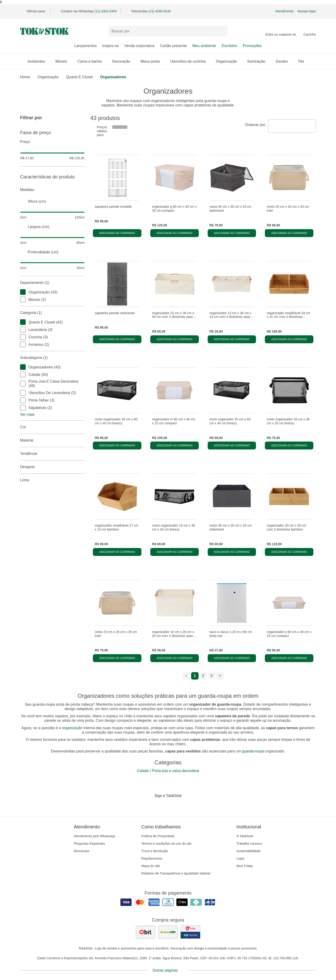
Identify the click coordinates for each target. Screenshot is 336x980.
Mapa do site (150, 866)
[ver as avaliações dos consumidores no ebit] (146, 932)
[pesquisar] (222, 31)
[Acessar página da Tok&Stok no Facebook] (148, 805)
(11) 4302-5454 (106, 11)
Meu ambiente (204, 46)
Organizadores (113, 77)
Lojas (240, 858)
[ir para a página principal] (44, 31)
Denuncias (81, 851)
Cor (52, 427)
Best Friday (245, 866)
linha (52, 480)
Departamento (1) (52, 283)
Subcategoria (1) (52, 358)
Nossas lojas (307, 11)
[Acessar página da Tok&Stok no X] (188, 805)
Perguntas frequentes (89, 844)
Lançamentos (85, 46)
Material (52, 440)
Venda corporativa (139, 46)
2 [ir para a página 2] (203, 676)
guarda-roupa (253, 751)
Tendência (52, 454)
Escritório (229, 46)
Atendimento (285, 11)
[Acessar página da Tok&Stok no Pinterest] (175, 805)
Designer (52, 467)
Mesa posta (152, 61)
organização (72, 728)
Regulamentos (152, 858)
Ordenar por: (256, 125)
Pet (303, 61)
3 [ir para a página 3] (212, 676)
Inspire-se (111, 46)
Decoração (124, 61)
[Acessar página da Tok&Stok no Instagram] (161, 805)
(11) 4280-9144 (160, 11)
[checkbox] (23, 292)
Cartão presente (173, 46)
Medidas (52, 190)
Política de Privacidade (158, 836)
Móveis (64, 61)
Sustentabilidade (248, 851)
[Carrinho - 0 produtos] (310, 31)
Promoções (252, 46)
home (25, 77)
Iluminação (259, 61)
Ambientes (39, 61)
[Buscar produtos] (168, 31)
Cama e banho (92, 61)
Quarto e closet (79, 77)
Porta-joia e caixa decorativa (175, 771)
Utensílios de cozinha (190, 61)
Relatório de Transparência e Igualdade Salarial (176, 873)
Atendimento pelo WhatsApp (94, 836)
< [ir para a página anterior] (186, 676)
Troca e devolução (155, 851)
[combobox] (292, 126)
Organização (229, 61)
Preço (52, 142)
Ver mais (27, 414)
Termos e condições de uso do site (166, 844)
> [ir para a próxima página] (220, 676)
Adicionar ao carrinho (117, 233)
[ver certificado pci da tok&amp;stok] (190, 932)
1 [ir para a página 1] (195, 676)
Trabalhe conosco (249, 844)
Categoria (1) (52, 313)
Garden (284, 61)
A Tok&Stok (245, 836)
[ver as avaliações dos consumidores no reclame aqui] (168, 932)
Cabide (143, 771)
